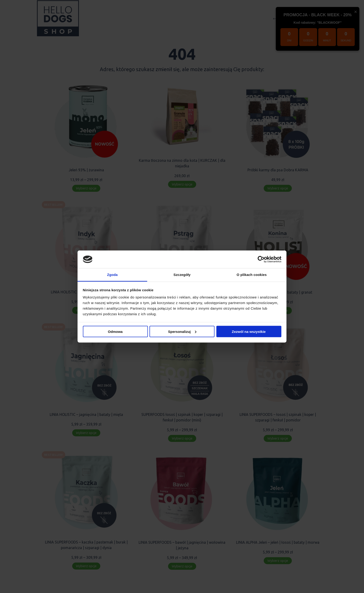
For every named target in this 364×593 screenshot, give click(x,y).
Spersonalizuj (182, 331)
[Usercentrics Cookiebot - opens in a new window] (261, 259)
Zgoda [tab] (112, 275)
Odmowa (115, 331)
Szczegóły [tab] (182, 275)
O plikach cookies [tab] (252, 275)
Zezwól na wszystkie (249, 331)
